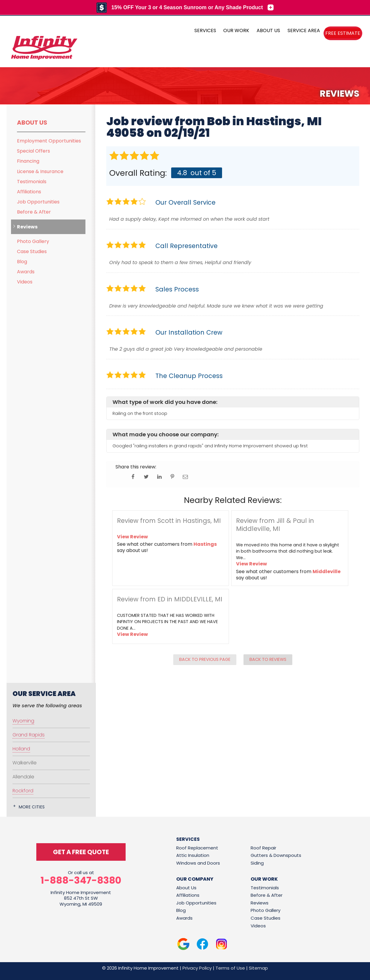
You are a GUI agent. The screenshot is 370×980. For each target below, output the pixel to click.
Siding (257, 863)
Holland (21, 749)
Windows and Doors (198, 863)
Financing (28, 161)
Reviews (27, 227)
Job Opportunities (38, 202)
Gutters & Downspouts (276, 855)
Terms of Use (230, 968)
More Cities (32, 807)
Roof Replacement (197, 848)
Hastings (205, 544)
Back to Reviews (268, 659)
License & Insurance (40, 171)
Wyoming (23, 721)
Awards (26, 272)
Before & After (34, 212)
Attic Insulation (193, 855)
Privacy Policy (197, 968)
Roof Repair (263, 848)
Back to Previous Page (205, 659)
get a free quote (81, 852)
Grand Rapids (29, 735)
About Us (32, 123)
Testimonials (32, 182)
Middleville (327, 571)
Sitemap (258, 968)
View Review (132, 537)
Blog (22, 262)
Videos (25, 282)
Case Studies (32, 251)
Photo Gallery (33, 241)
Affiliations (29, 192)
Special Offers (33, 151)
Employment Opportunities (49, 141)
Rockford (23, 791)
